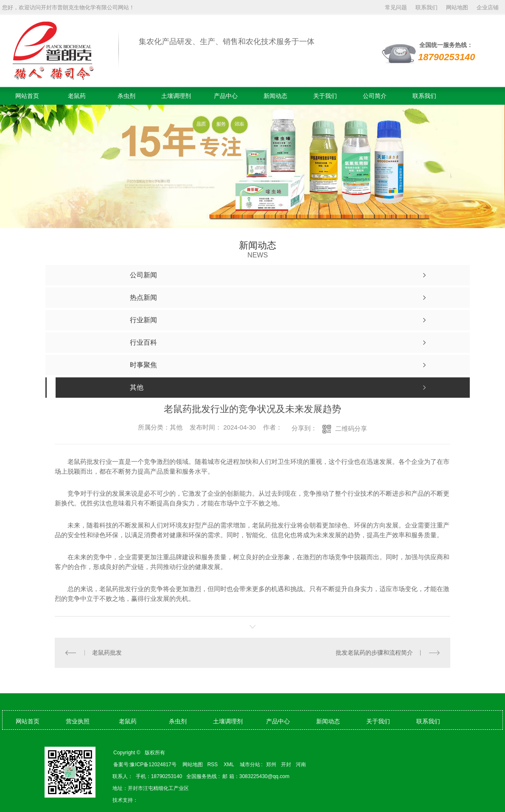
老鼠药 (77, 96)
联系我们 (426, 7)
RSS (213, 765)
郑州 (271, 765)
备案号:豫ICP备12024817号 (145, 765)
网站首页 (27, 96)
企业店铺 (488, 7)
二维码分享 (351, 428)
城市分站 (250, 765)
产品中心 (226, 96)
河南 (301, 765)
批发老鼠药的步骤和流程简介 (374, 653)
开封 (286, 765)
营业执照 (78, 721)
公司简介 (375, 96)
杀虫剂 (126, 96)
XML (230, 765)
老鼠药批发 (107, 653)
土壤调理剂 (176, 96)
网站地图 (457, 7)
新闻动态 (275, 96)
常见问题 (396, 7)
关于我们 (325, 96)
